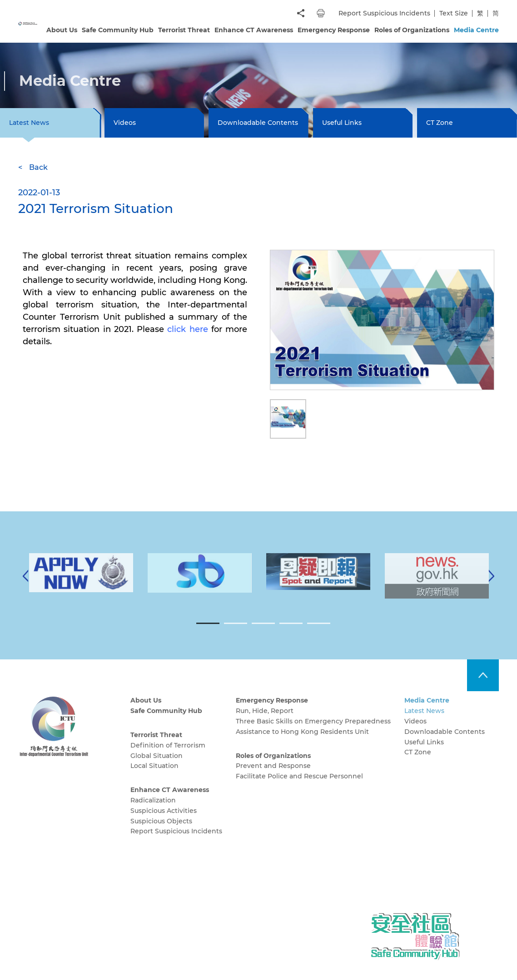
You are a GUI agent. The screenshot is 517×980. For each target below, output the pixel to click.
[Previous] (25, 585)
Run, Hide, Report (265, 720)
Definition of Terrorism (168, 754)
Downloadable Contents (258, 123)
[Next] (492, 585)
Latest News (424, 720)
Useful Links (342, 123)
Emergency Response (334, 30)
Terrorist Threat (184, 30)
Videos (125, 123)
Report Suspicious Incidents (384, 13)
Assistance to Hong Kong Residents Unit (302, 741)
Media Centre (476, 30)
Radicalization (153, 809)
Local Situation (154, 775)
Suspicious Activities (164, 820)
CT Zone (440, 123)
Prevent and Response (273, 775)
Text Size (454, 13)
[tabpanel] (318, 581)
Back (38, 167)
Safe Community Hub (118, 30)
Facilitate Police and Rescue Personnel (299, 786)
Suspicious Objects (161, 830)
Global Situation (157, 765)
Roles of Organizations (412, 30)
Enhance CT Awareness (254, 30)
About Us (62, 30)
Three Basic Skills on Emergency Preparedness (313, 730)
